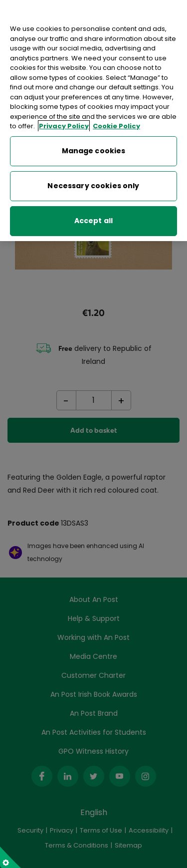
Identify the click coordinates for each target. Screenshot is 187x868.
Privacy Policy (64, 126)
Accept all (93, 221)
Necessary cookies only (93, 186)
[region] (93, 121)
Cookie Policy (116, 126)
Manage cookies (94, 151)
